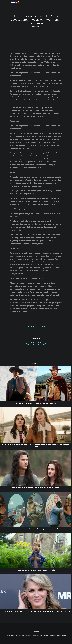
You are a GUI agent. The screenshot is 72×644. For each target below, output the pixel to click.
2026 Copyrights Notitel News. (15, 636)
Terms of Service (55, 636)
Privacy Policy (44, 636)
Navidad (65, 636)
